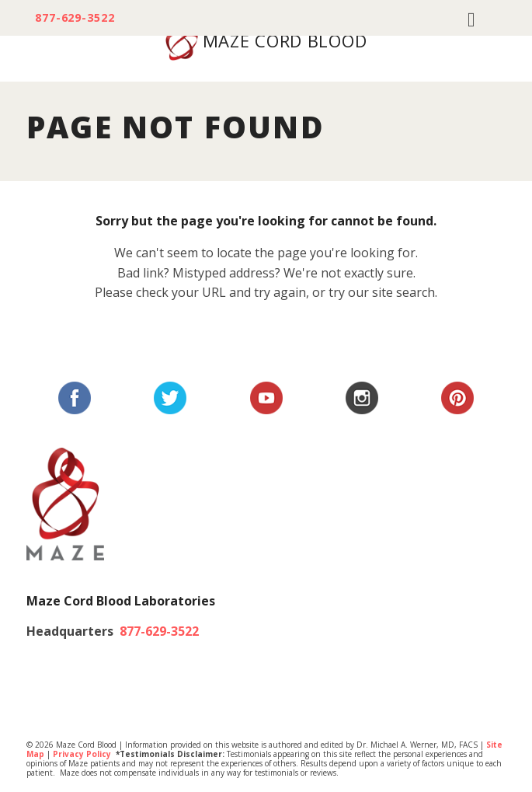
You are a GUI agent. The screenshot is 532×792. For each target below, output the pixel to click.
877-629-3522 (75, 18)
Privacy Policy (82, 754)
